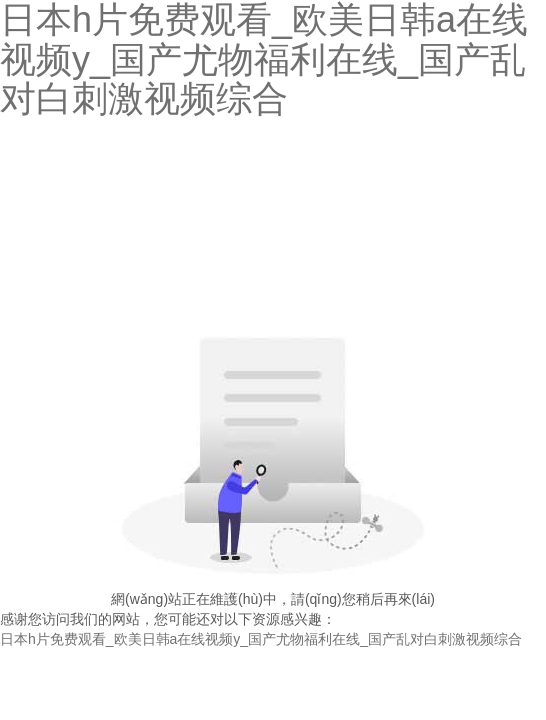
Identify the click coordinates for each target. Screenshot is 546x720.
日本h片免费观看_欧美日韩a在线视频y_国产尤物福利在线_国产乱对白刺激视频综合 (261, 639)
